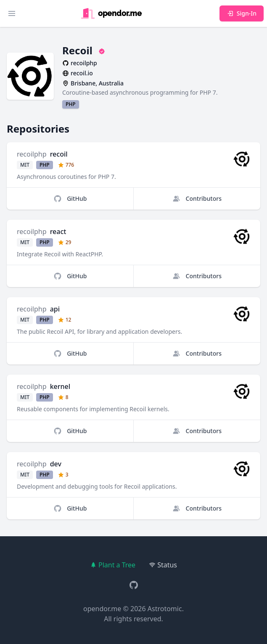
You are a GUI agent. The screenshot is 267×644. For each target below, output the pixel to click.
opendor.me (102, 609)
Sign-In (242, 13)
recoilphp (32, 154)
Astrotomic (165, 609)
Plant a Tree (113, 565)
